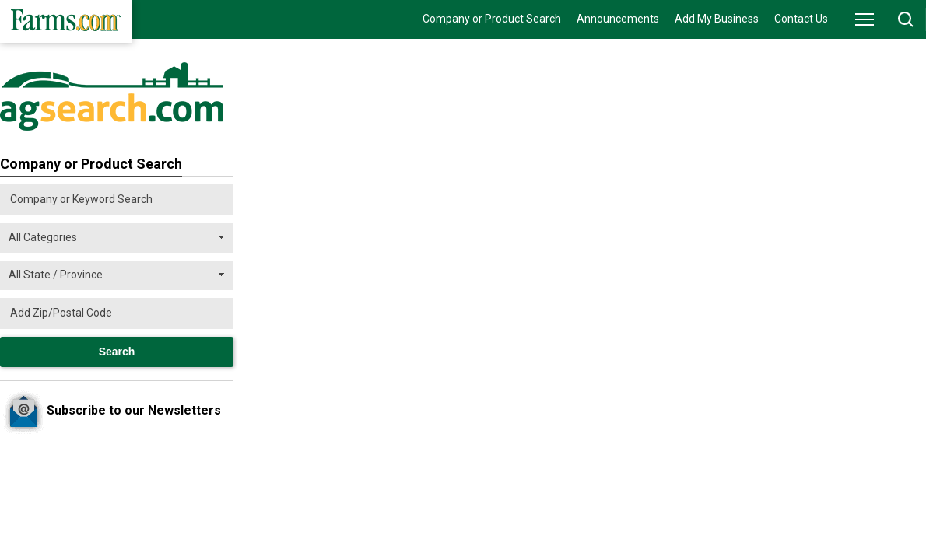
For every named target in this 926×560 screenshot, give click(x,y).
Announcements (618, 19)
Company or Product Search (492, 19)
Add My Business (717, 19)
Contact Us (801, 19)
